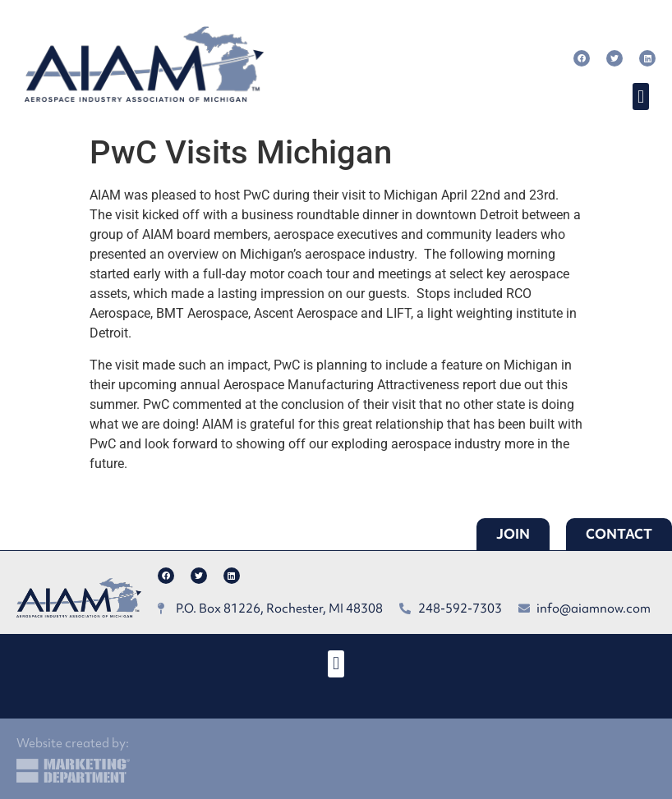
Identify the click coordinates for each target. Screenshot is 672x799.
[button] (640, 96)
